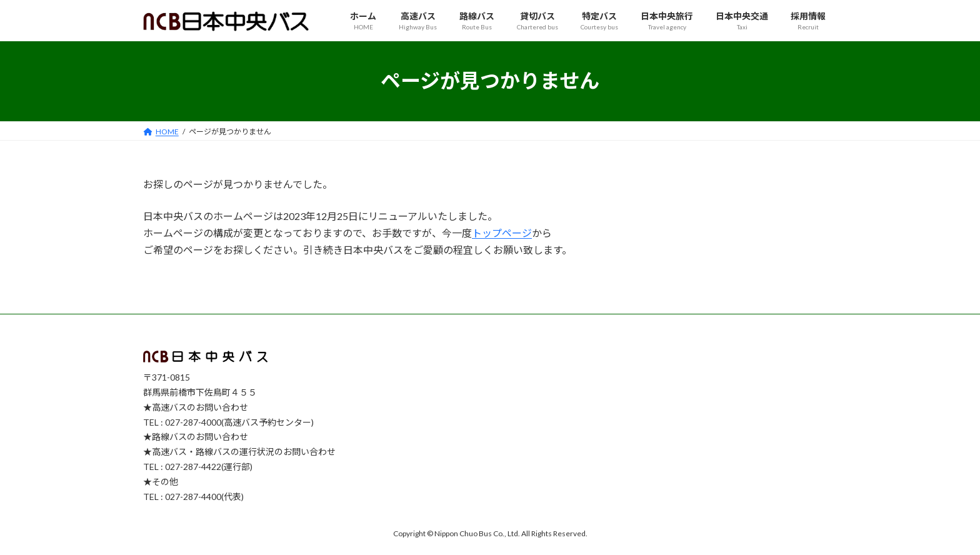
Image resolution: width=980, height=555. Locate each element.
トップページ (502, 233)
